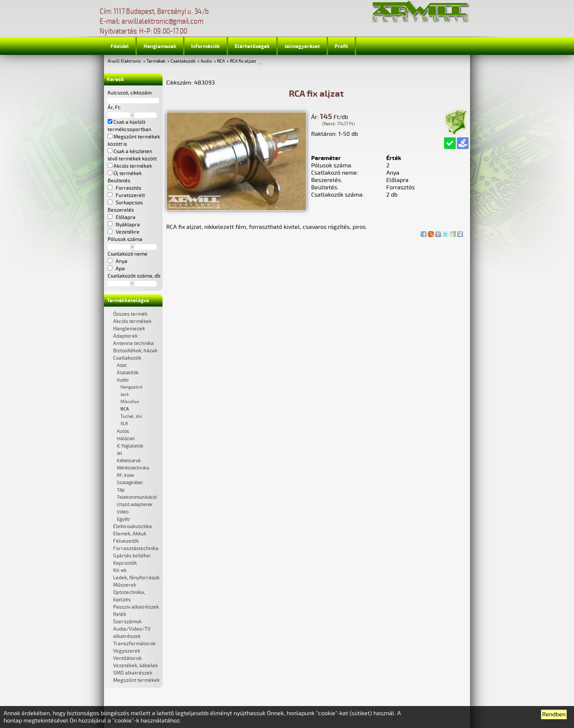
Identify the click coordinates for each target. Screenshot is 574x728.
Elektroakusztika (133, 526)
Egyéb (123, 519)
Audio (206, 61)
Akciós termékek (132, 321)
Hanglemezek (160, 46)
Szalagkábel (130, 483)
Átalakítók (128, 373)
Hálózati (126, 439)
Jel (120, 453)
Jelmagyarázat (302, 46)
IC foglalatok (130, 446)
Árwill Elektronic (124, 61)
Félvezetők (126, 541)
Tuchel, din (131, 417)
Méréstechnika (133, 468)
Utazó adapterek (135, 505)
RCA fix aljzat (243, 61)
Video (123, 512)
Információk (206, 46)
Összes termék (130, 314)
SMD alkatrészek (133, 673)
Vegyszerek (127, 651)
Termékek (156, 61)
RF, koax (126, 475)
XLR (124, 424)
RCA (221, 61)
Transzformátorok (134, 644)
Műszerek (125, 585)
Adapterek (125, 336)
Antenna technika (133, 343)
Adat (122, 365)
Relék (120, 614)
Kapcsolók (125, 563)
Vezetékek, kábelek (135, 666)
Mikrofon (130, 402)
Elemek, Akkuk (130, 534)
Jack (125, 395)
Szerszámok (127, 622)
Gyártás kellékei (132, 556)
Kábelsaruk (129, 461)
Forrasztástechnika (136, 548)
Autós (123, 431)
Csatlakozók (183, 61)
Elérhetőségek (252, 46)
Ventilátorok (127, 658)
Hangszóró (131, 387)
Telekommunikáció (137, 497)
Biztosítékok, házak (135, 351)
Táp (121, 490)
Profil (341, 46)
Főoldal (120, 46)
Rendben (554, 714)
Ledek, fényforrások (136, 578)
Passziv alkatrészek (136, 607)
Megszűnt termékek (136, 680)
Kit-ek (120, 570)
